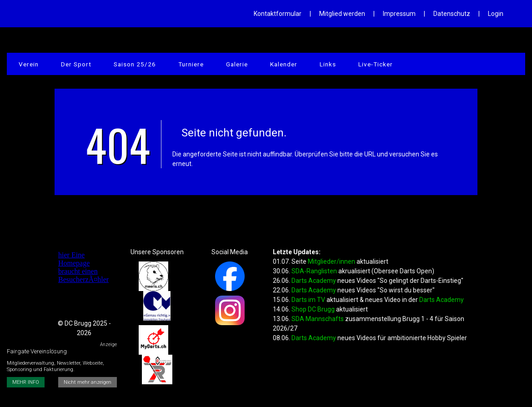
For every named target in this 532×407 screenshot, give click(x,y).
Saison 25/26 (125, 66)
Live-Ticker (348, 66)
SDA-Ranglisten (315, 271)
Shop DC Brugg (313, 309)
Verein (27, 66)
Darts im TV (308, 300)
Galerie (221, 66)
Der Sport (70, 66)
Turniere (178, 66)
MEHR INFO (26, 357)
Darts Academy (314, 281)
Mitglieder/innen (331, 261)
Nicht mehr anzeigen (89, 357)
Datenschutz (452, 14)
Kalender (264, 66)
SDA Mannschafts (318, 319)
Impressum (399, 14)
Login (496, 14)
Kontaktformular (278, 14)
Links (304, 66)
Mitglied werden (342, 14)
